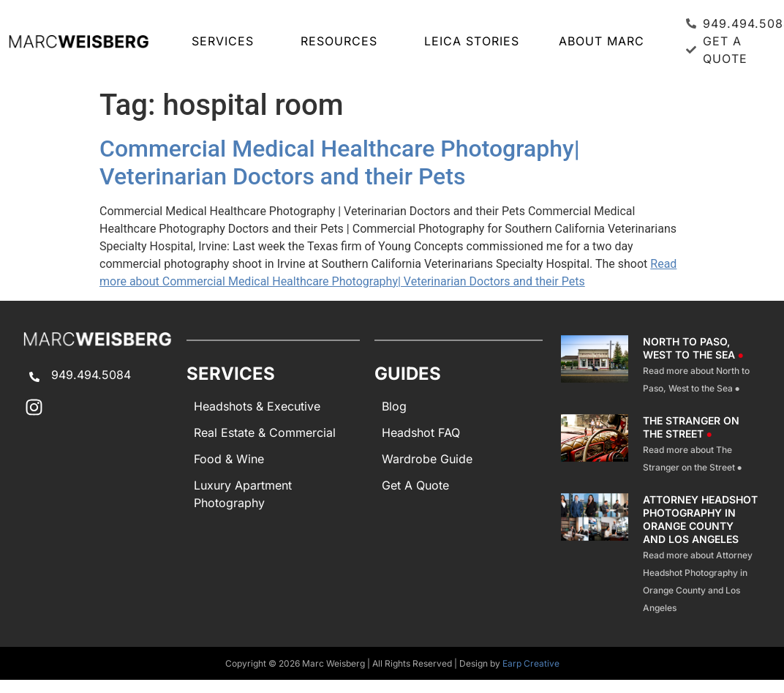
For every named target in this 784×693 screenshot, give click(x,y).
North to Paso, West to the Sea (693, 348)
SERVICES (226, 41)
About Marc (602, 41)
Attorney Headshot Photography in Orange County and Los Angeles (700, 519)
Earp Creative (531, 663)
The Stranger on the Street (691, 427)
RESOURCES (343, 41)
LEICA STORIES (472, 41)
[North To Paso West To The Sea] (595, 366)
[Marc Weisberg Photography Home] (78, 41)
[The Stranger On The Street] (595, 445)
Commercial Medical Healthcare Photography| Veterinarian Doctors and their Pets (340, 162)
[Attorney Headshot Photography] (595, 555)
